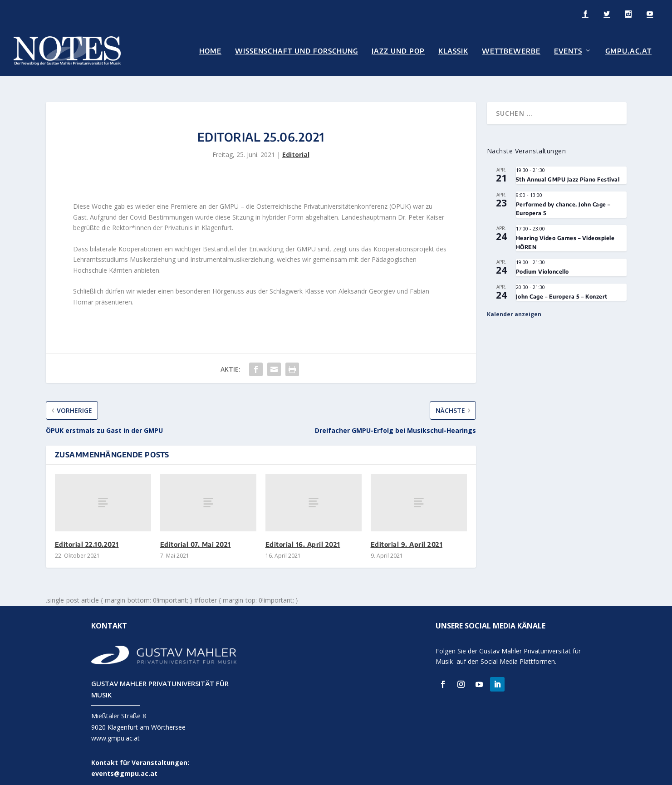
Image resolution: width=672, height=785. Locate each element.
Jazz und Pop (398, 51)
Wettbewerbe (511, 51)
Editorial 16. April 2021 (303, 535)
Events (568, 51)
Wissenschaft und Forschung (297, 51)
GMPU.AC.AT (628, 51)
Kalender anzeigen (514, 305)
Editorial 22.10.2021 (87, 535)
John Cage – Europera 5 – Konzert (562, 287)
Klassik (453, 51)
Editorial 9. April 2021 (407, 535)
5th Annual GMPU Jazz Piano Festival (568, 171)
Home (210, 51)
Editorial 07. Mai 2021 (196, 535)
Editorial (296, 145)
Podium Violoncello (542, 262)
